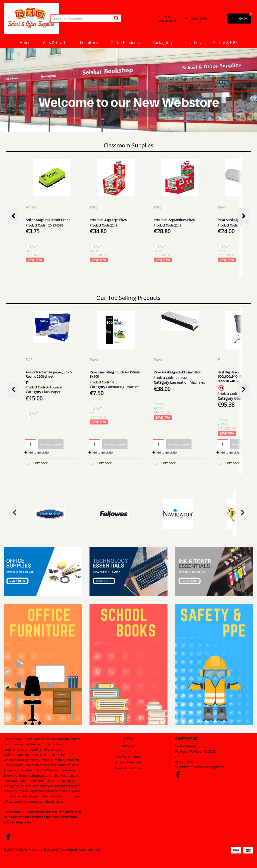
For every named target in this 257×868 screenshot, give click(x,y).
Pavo (222, 207)
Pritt (94, 207)
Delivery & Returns (128, 757)
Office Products (125, 43)
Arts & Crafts (55, 43)
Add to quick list (37, 452)
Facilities (193, 43)
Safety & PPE (225, 43)
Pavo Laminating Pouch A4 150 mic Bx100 (115, 374)
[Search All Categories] (86, 18)
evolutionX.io (91, 850)
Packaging (162, 43)
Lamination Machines (187, 382)
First (222, 360)
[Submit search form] (116, 18)
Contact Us (128, 751)
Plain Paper (51, 392)
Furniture (89, 43)
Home (25, 43)
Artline (31, 207)
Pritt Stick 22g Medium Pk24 (174, 220)
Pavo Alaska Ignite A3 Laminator (177, 372)
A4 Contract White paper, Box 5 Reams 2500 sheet (49, 374)
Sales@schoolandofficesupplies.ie (200, 767)
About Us (128, 745)
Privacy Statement (128, 762)
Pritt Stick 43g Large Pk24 (108, 220)
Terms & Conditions (128, 768)
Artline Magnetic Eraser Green (48, 220)
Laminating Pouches (123, 387)
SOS (30, 360)
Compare (36, 463)
